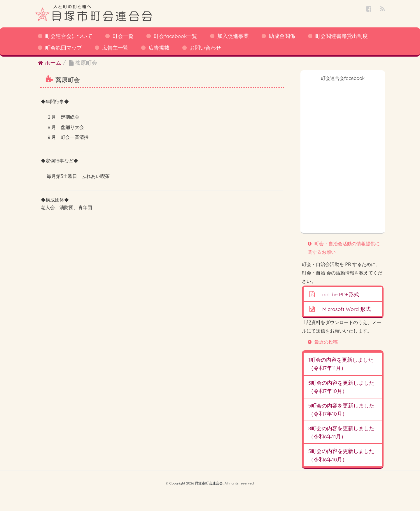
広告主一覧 (115, 48)
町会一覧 (123, 36)
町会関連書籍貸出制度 (342, 36)
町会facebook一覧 (175, 36)
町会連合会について (69, 36)
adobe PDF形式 (341, 294)
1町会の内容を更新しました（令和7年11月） (341, 364)
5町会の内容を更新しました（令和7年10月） (341, 387)
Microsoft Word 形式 (346, 309)
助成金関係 (282, 36)
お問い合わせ (205, 48)
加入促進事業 (233, 36)
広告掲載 (159, 48)
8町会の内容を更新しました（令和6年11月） (341, 432)
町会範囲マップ (64, 48)
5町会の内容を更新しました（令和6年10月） (341, 455)
